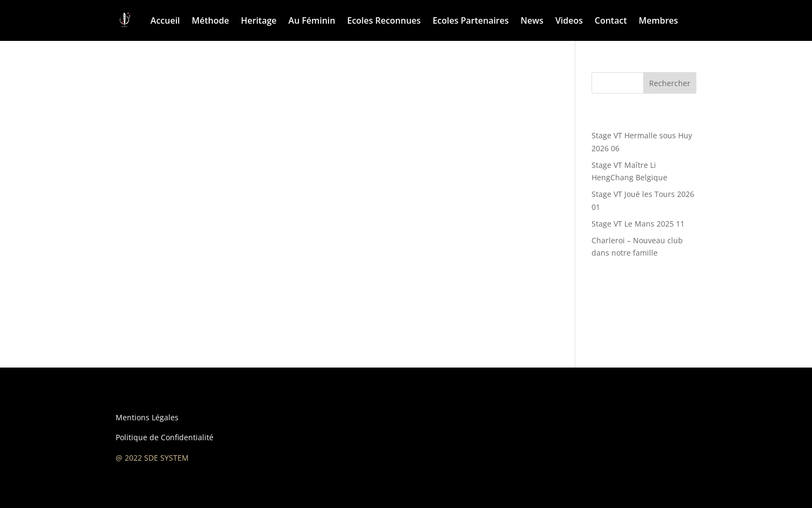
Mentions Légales (147, 417)
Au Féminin (312, 20)
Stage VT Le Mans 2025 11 (638, 224)
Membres (658, 20)
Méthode (211, 20)
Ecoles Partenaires (471, 20)
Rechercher (670, 83)
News (532, 20)
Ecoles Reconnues (384, 20)
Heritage (259, 20)
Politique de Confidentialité (165, 437)
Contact (611, 20)
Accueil (165, 20)
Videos (569, 20)
